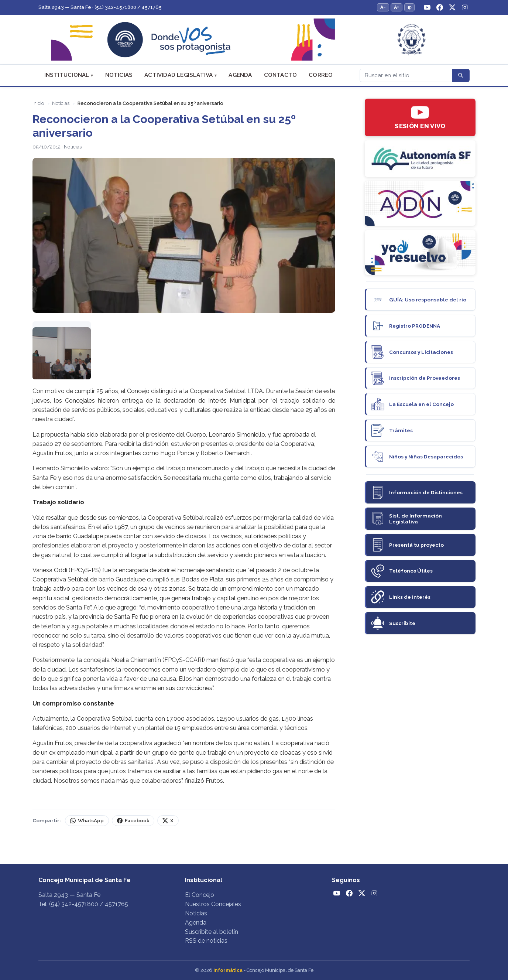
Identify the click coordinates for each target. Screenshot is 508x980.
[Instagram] (465, 7)
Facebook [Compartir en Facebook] (133, 821)
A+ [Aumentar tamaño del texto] (397, 7)
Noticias (119, 75)
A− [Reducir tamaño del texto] (383, 7)
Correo (321, 75)
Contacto (281, 75)
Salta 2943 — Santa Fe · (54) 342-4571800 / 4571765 (100, 7)
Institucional (67, 75)
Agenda (240, 75)
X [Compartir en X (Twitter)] (168, 821)
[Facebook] (440, 7)
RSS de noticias (206, 941)
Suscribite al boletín (212, 932)
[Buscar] (406, 75)
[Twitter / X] (452, 7)
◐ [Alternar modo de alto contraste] (409, 7)
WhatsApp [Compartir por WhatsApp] (87, 821)
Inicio (38, 103)
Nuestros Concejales (213, 904)
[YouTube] (427, 7)
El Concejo (200, 895)
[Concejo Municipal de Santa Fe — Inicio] (254, 40)
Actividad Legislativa (179, 75)
